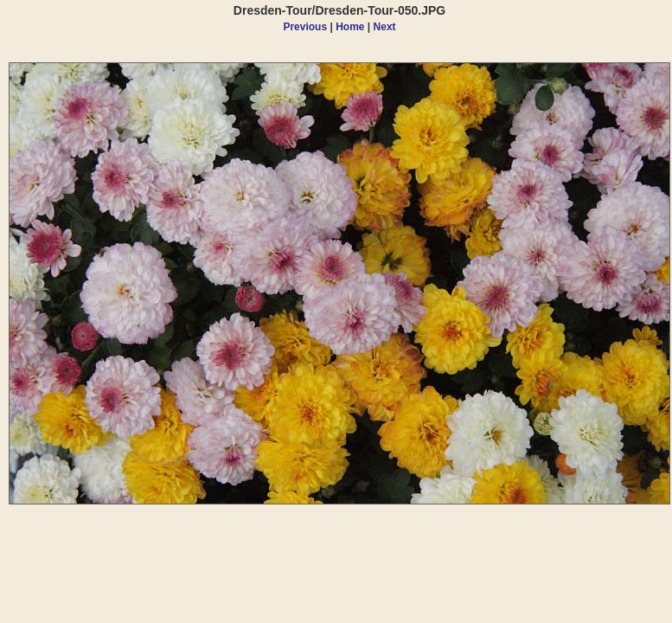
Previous (305, 27)
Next (385, 27)
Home (350, 27)
